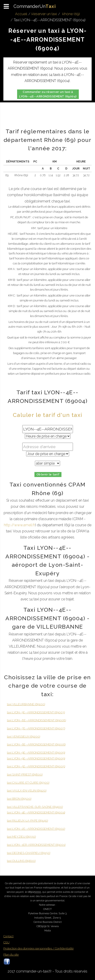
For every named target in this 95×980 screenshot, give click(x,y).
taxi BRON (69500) (19, 799)
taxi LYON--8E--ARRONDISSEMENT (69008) (36, 720)
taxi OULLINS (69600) (21, 861)
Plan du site (11, 955)
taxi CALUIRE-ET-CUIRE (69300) (28, 783)
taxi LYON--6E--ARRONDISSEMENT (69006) (36, 744)
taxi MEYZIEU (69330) (21, 837)
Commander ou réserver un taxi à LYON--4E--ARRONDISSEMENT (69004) (48, 94)
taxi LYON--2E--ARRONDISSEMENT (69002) (36, 829)
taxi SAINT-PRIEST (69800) (25, 774)
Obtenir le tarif (48, 474)
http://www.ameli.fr (19, 525)
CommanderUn (35, 6)
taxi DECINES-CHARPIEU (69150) (29, 853)
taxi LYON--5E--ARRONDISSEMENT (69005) (36, 766)
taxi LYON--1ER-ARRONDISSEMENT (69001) (36, 845)
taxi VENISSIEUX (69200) (24, 737)
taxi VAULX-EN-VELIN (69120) (27, 791)
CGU (6, 942)
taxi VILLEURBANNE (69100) (26, 704)
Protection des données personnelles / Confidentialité (38, 948)
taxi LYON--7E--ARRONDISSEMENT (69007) (36, 728)
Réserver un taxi (44, 14)
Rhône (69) (71, 14)
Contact (8, 936)
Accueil (21, 14)
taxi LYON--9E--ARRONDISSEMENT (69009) (36, 753)
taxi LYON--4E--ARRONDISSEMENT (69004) (36, 812)
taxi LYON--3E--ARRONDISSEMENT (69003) (36, 712)
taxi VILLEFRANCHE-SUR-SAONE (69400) (35, 807)
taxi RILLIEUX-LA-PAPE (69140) (27, 821)
